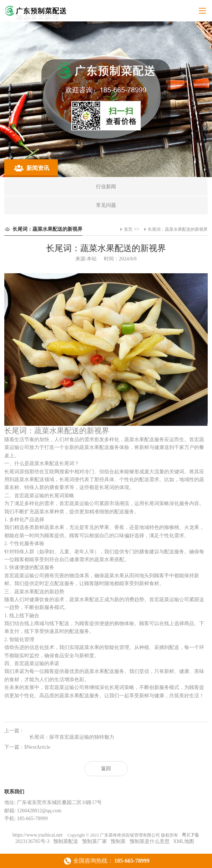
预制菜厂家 (95, 841)
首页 (128, 229)
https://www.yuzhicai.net (38, 835)
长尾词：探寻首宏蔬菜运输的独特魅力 (72, 737)
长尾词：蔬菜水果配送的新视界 (178, 229)
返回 (106, 769)
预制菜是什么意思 (150, 841)
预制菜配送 (66, 841)
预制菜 (118, 841)
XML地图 (184, 841)
